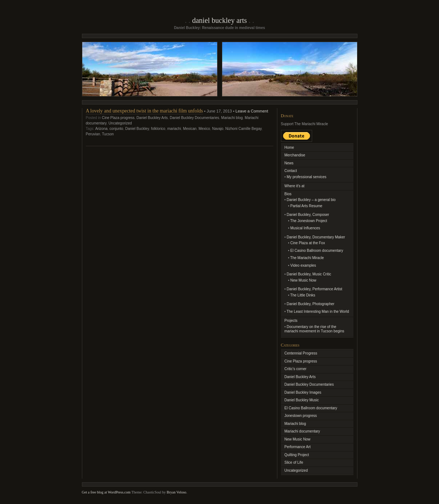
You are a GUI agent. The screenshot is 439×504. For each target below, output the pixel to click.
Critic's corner (296, 369)
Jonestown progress (301, 416)
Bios (288, 194)
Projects (291, 321)
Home (289, 147)
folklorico (158, 129)
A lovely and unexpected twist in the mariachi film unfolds (144, 111)
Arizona (102, 129)
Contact (291, 171)
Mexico (204, 129)
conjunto (116, 129)
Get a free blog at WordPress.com (106, 492)
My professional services (307, 177)
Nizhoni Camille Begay (244, 129)
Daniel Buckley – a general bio (311, 200)
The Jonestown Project (309, 221)
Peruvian (93, 134)
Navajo (218, 129)
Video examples (303, 265)
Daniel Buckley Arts (219, 20)
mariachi (174, 129)
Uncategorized (120, 123)
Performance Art (298, 447)
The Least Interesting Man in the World (318, 312)
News (289, 163)
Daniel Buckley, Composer (308, 215)
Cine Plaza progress (118, 118)
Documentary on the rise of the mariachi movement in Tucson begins (314, 329)
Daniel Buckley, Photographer (311, 304)
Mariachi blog (232, 118)
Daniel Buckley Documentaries (194, 118)
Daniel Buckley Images (303, 392)
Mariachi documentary (302, 431)
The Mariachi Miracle (307, 258)
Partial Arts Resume (306, 206)
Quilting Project (297, 455)
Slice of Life (294, 462)
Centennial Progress (301, 353)
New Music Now (303, 280)
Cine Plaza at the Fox (308, 243)
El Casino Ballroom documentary (317, 251)
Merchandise (295, 155)
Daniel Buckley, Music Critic (309, 274)
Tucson (108, 134)
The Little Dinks (303, 295)
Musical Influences (305, 228)
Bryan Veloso (177, 492)
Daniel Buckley (137, 129)
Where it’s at (295, 186)
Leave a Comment (252, 111)
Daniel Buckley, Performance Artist (314, 289)
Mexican (190, 129)
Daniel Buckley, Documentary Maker (316, 237)
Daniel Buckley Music (302, 400)
